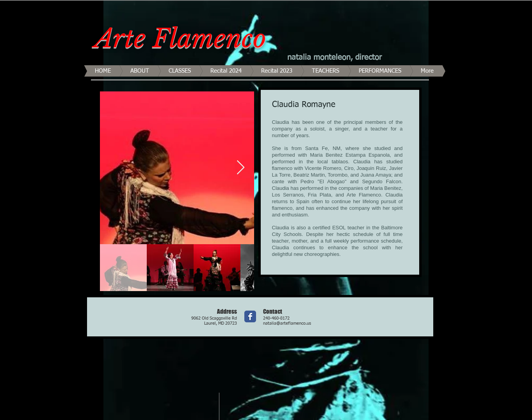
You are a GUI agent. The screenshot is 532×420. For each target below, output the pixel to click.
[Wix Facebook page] (250, 316)
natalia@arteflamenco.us (287, 323)
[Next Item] (241, 168)
